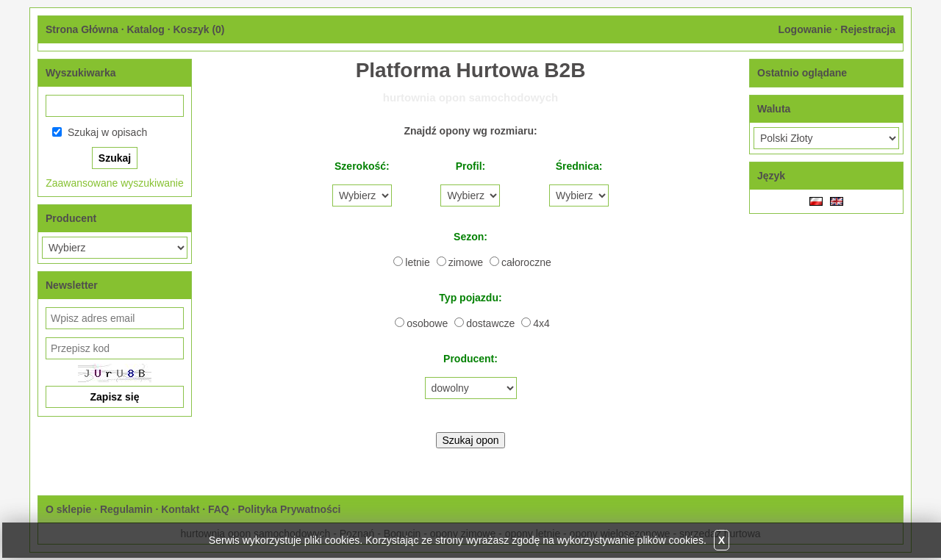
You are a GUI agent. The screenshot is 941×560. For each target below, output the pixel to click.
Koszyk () (198, 29)
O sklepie (68, 509)
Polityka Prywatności (289, 509)
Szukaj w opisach (107, 132)
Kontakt (180, 509)
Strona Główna (82, 29)
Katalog (145, 29)
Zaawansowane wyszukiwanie (115, 183)
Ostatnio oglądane (802, 73)
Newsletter (72, 285)
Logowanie (805, 29)
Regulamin (126, 509)
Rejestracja (868, 29)
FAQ (219, 509)
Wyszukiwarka (80, 73)
